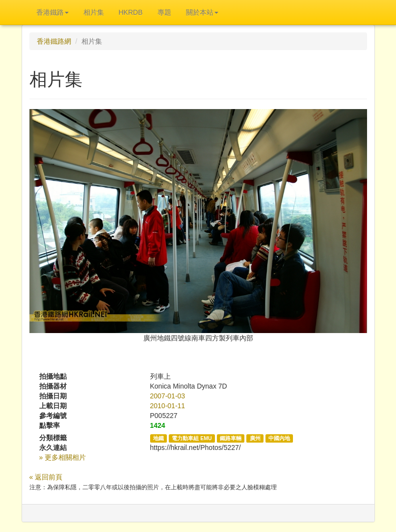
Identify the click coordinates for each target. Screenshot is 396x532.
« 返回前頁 (46, 477)
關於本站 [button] (202, 12)
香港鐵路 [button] (53, 12)
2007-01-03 (168, 396)
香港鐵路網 (54, 41)
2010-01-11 (168, 406)
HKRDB (131, 12)
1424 (158, 425)
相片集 (94, 12)
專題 (164, 12)
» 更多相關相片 (63, 457)
